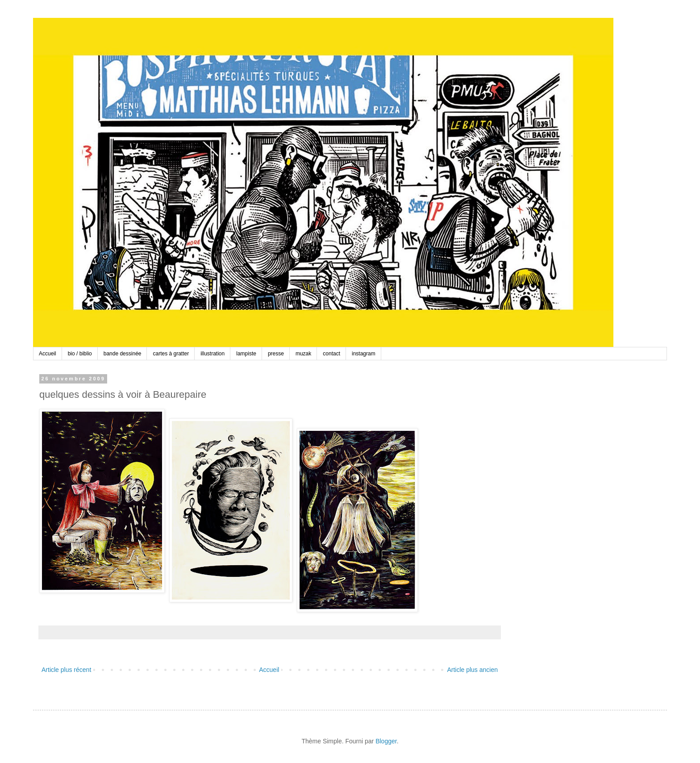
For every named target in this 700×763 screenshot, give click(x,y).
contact (331, 354)
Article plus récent (66, 670)
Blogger (386, 741)
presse (276, 354)
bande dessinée (123, 354)
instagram (364, 354)
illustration (212, 354)
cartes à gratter (171, 354)
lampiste (246, 354)
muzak (303, 354)
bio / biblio (80, 354)
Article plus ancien (472, 670)
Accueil (48, 354)
